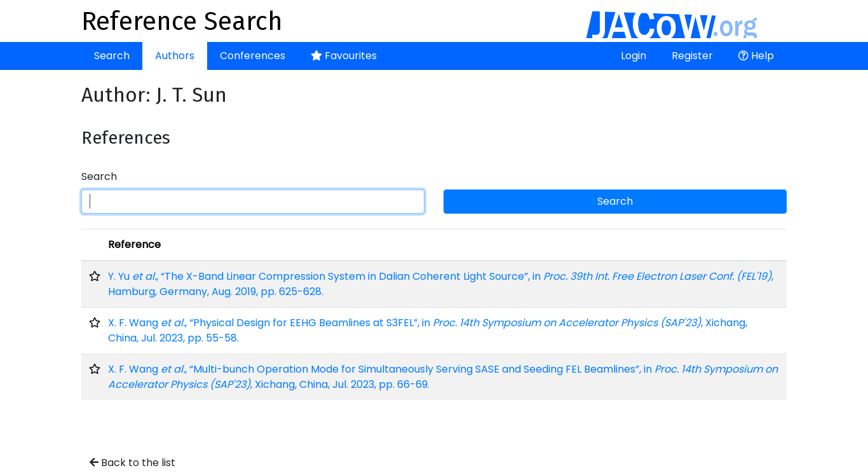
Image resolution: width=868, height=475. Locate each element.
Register (692, 56)
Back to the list (132, 463)
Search (112, 56)
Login (634, 56)
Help (756, 56)
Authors (175, 56)
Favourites (344, 56)
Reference (134, 244)
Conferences (253, 56)
